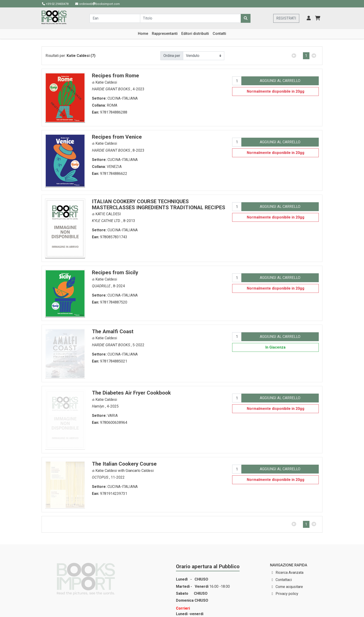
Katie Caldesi (106, 82)
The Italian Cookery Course (124, 464)
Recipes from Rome (115, 75)
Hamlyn (99, 406)
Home (143, 34)
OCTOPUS (101, 477)
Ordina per (172, 56)
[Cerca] (246, 18)
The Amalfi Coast (113, 331)
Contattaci (284, 580)
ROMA (112, 105)
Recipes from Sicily (115, 272)
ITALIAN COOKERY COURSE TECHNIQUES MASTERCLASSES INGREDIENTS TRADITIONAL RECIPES (159, 204)
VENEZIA (114, 167)
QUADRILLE (102, 286)
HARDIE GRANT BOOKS (111, 89)
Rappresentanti (165, 34)
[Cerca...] (115, 18)
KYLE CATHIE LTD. (107, 221)
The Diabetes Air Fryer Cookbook (131, 393)
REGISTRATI (286, 18)
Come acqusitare (289, 587)
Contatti (219, 34)
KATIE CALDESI (108, 214)
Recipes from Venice (117, 137)
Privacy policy (287, 594)
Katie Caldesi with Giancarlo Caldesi (125, 471)
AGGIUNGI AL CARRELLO (280, 81)
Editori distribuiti (195, 34)
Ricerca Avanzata (289, 573)
